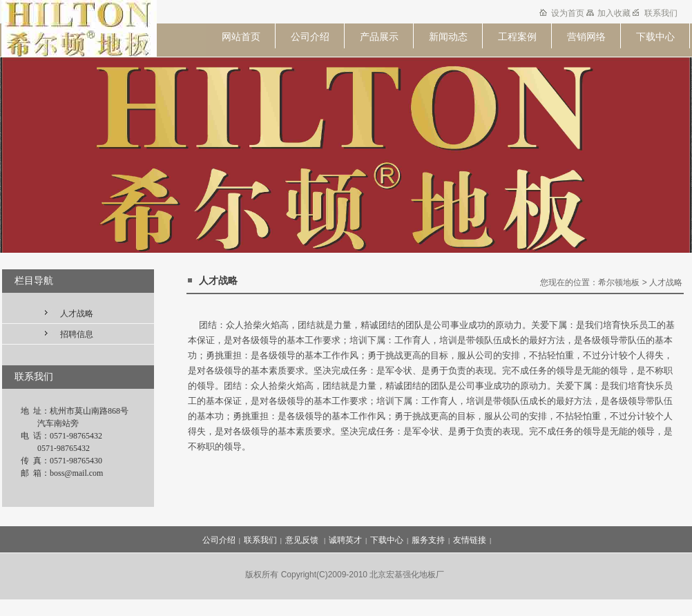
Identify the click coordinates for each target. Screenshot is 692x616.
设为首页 (569, 13)
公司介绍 (310, 37)
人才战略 (77, 314)
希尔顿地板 (619, 282)
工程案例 (517, 37)
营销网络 (586, 37)
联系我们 (661, 13)
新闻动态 (448, 37)
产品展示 (379, 37)
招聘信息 (77, 334)
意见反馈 (303, 540)
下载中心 (655, 37)
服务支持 (428, 540)
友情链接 (470, 540)
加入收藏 (615, 13)
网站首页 (241, 37)
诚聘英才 (345, 540)
